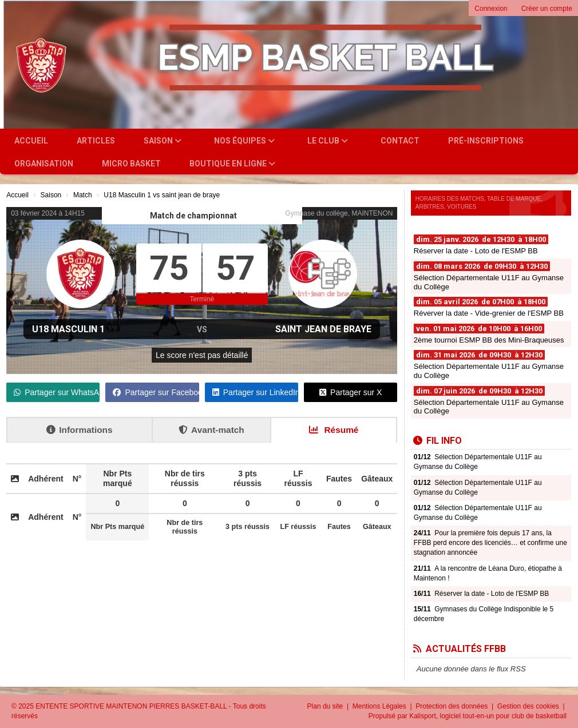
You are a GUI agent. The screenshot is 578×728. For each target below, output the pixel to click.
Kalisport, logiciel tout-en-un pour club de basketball (488, 716)
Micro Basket (131, 164)
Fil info (438, 441)
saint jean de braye (323, 329)
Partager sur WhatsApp (57, 392)
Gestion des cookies (529, 706)
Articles (96, 141)
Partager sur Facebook (156, 392)
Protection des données (452, 706)
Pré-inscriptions (486, 141)
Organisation (44, 164)
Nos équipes (244, 141)
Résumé (334, 430)
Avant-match (211, 430)
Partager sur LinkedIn (255, 392)
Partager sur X (351, 392)
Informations (79, 430)
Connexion (491, 9)
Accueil (31, 141)
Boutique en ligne (232, 164)
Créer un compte (547, 9)
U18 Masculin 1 (68, 329)
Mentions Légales (380, 706)
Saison (163, 141)
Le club (328, 141)
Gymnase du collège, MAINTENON (339, 213)
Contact (400, 141)
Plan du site (326, 706)
